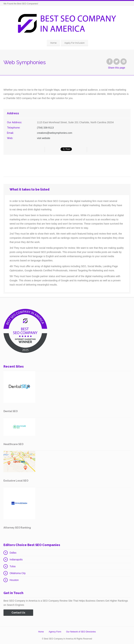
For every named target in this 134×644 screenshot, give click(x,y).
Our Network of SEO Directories (81, 632)
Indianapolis (16, 560)
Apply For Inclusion (75, 43)
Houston (14, 580)
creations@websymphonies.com (55, 133)
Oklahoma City (18, 573)
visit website (44, 138)
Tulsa (13, 566)
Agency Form (55, 632)
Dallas (13, 553)
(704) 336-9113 (45, 128)
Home (53, 43)
